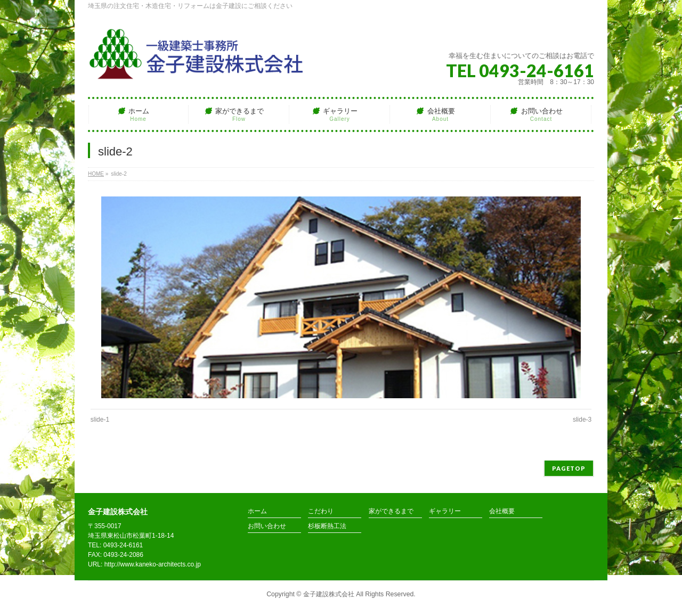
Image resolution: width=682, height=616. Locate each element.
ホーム (257, 511)
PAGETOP (569, 468)
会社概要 (502, 511)
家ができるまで (391, 511)
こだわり (321, 511)
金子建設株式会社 (329, 594)
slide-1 (100, 420)
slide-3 (582, 420)
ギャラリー (445, 511)
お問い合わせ (267, 526)
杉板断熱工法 (327, 526)
